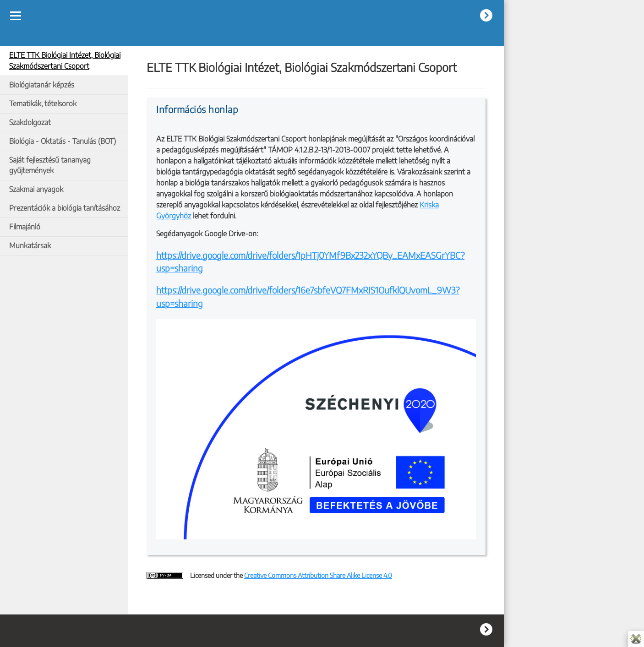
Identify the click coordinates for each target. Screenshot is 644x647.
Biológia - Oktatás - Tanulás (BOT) (63, 141)
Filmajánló (25, 227)
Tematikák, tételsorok (43, 103)
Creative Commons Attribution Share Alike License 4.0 (318, 575)
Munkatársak (30, 245)
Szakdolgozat (30, 122)
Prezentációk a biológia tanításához (65, 208)
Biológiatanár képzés (42, 85)
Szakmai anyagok (36, 189)
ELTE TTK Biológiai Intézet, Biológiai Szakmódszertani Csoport (65, 60)
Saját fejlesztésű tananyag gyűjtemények (50, 165)
